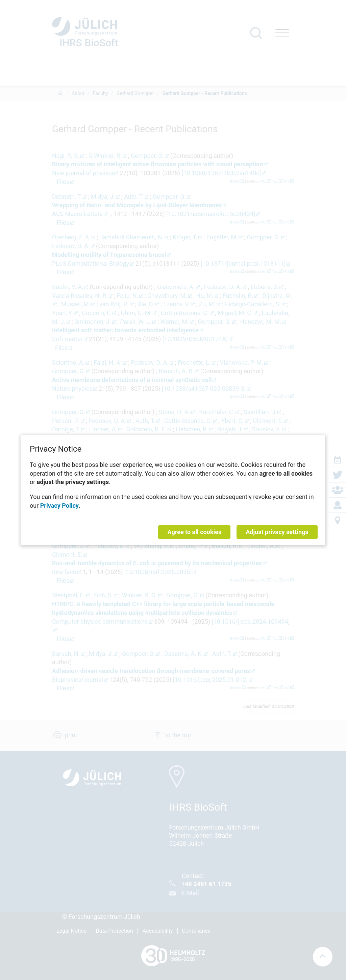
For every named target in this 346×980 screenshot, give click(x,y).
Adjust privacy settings (277, 532)
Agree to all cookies (195, 532)
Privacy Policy (59, 506)
